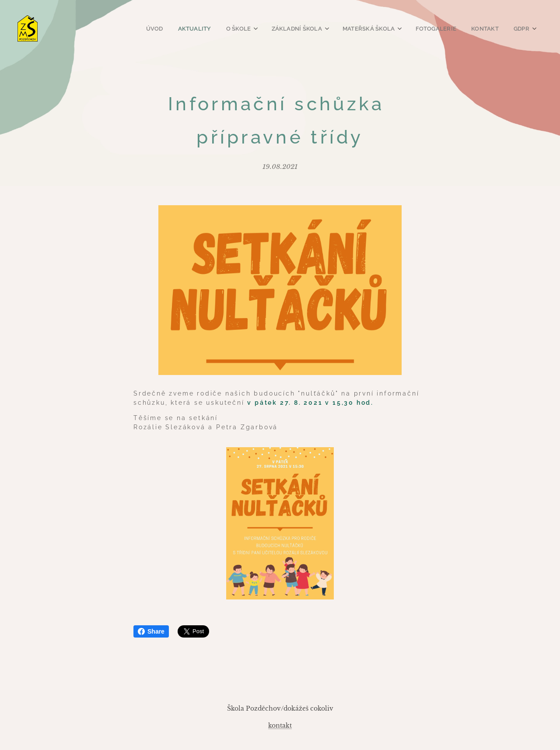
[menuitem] (165, 28)
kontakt (280, 725)
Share (151, 631)
